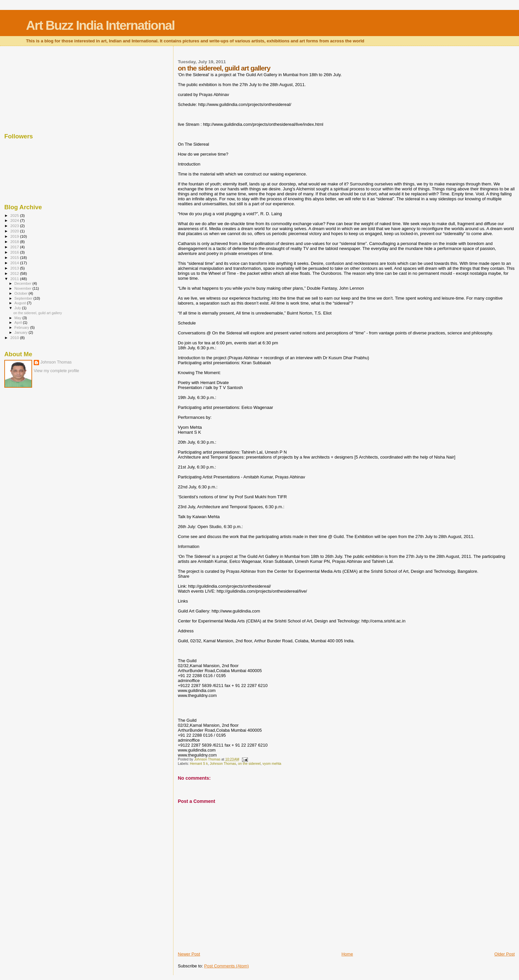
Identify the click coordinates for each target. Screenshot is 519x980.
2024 (15, 220)
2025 (15, 215)
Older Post (505, 954)
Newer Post (189, 954)
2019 (15, 236)
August (21, 303)
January (22, 332)
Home (347, 954)
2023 (15, 226)
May (19, 318)
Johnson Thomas (223, 764)
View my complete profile (56, 371)
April (19, 322)
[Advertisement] (37, 88)
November (24, 288)
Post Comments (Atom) (227, 966)
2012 (15, 273)
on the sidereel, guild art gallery (38, 313)
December (24, 283)
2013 (15, 268)
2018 (15, 242)
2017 (15, 247)
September (24, 298)
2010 (15, 338)
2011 (15, 279)
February (23, 327)
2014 (15, 263)
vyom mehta (272, 764)
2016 (15, 252)
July (18, 308)
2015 (15, 257)
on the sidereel (249, 764)
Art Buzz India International (100, 25)
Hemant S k (199, 764)
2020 (15, 231)
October (22, 293)
